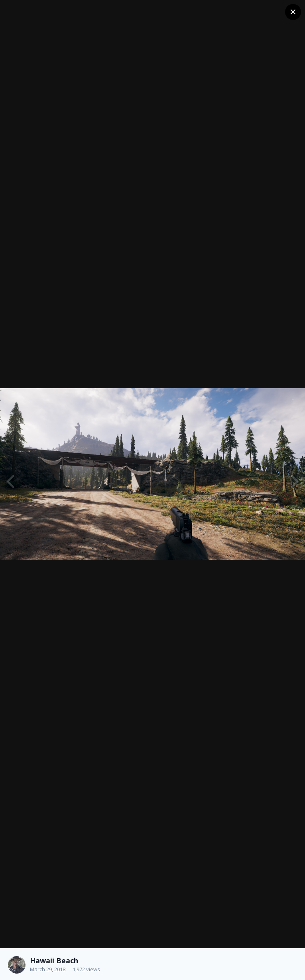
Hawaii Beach (54, 960)
